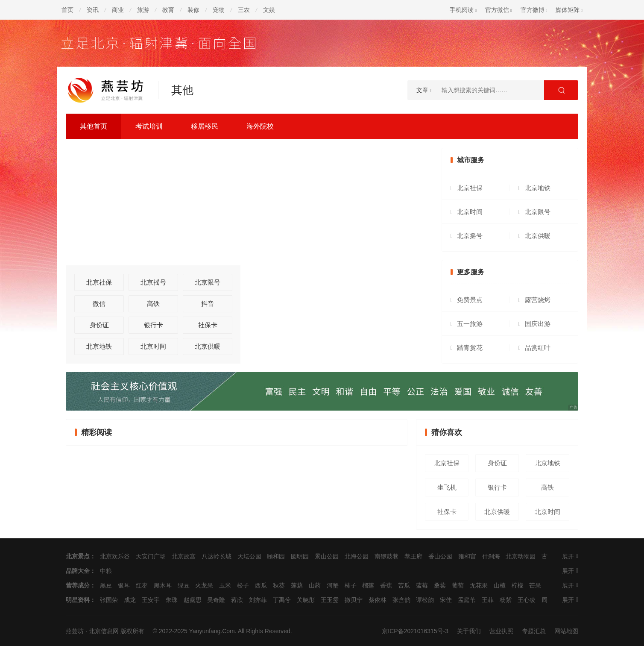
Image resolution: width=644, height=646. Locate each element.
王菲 (488, 600)
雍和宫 (467, 556)
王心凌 (527, 600)
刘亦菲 (258, 600)
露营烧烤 (538, 300)
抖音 (208, 304)
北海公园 (357, 556)
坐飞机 (447, 487)
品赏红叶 (538, 348)
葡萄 (458, 585)
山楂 (500, 585)
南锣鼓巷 (386, 556)
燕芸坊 (75, 631)
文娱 (269, 10)
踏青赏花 (470, 348)
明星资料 (78, 600)
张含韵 (401, 600)
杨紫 (506, 600)
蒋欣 (237, 600)
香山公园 (440, 556)
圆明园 (300, 556)
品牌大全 (78, 571)
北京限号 (208, 282)
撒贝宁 (354, 600)
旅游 (143, 10)
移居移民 (205, 126)
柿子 (351, 585)
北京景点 (78, 556)
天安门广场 (151, 556)
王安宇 (151, 600)
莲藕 (297, 585)
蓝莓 (422, 585)
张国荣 (109, 600)
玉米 (225, 585)
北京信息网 (104, 631)
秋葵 (279, 585)
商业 (118, 10)
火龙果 (204, 585)
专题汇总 (534, 631)
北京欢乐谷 (115, 556)
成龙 (130, 600)
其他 (182, 90)
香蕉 (386, 585)
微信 (99, 304)
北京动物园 (521, 556)
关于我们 (469, 631)
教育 (168, 10)
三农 (244, 10)
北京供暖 (208, 346)
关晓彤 (306, 600)
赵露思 (193, 600)
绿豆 (184, 585)
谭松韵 (425, 600)
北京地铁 (99, 346)
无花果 (479, 585)
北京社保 (99, 282)
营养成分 (78, 585)
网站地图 (566, 631)
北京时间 (153, 346)
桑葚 (440, 585)
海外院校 (260, 126)
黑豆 (106, 585)
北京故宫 (184, 556)
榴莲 (368, 585)
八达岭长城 (217, 556)
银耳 (124, 585)
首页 (67, 10)
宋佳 (446, 600)
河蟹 (333, 585)
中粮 (106, 571)
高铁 (153, 304)
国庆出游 (538, 324)
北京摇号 (153, 282)
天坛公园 (249, 556)
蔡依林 (378, 600)
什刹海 (491, 556)
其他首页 (94, 126)
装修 (193, 10)
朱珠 (172, 600)
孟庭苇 (467, 600)
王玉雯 (330, 600)
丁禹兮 (282, 600)
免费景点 (470, 300)
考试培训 (149, 126)
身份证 (99, 325)
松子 (243, 585)
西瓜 (261, 585)
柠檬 (518, 585)
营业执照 (501, 631)
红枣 (142, 585)
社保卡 (208, 325)
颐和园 (276, 556)
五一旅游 (470, 324)
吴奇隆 (216, 600)
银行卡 (154, 325)
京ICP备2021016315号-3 (415, 631)
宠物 (219, 10)
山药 (315, 585)
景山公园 (327, 556)
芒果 (535, 585)
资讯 (93, 10)
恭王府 (413, 556)
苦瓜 (404, 585)
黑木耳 (163, 585)
